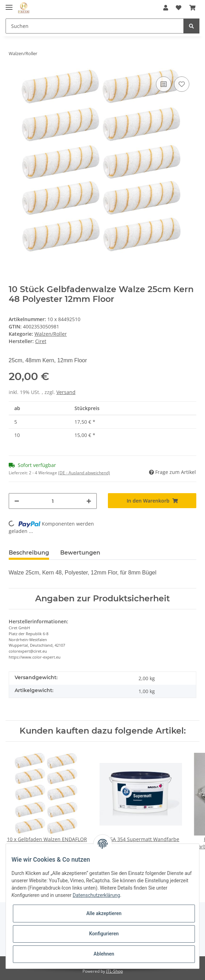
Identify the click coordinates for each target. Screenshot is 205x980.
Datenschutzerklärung (96, 895)
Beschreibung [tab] (29, 553)
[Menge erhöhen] (89, 501)
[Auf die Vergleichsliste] (164, 84)
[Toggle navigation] (9, 4)
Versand (66, 392)
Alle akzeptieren (104, 913)
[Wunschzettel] (179, 8)
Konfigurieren (104, 934)
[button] (166, 8)
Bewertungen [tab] (80, 553)
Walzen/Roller (51, 334)
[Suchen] (95, 26)
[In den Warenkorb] (152, 501)
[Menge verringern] (17, 501)
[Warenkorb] (192, 8)
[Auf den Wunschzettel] (182, 84)
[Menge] (53, 501)
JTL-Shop (115, 971)
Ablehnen (104, 954)
